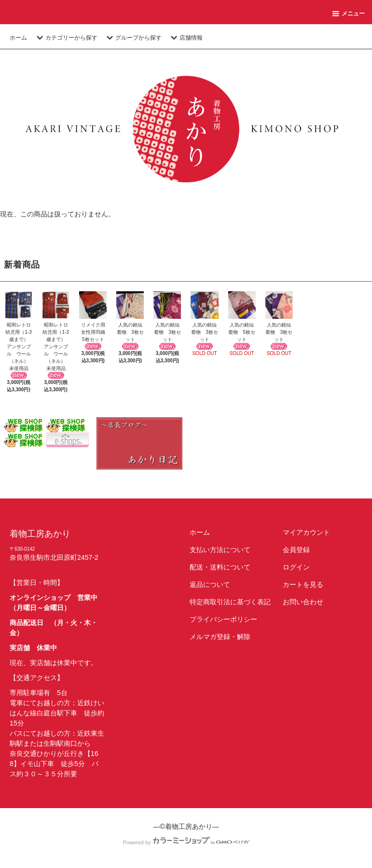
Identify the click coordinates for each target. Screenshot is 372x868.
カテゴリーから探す (66, 38)
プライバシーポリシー (223, 619)
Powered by (186, 842)
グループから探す (133, 38)
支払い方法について (220, 550)
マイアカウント (306, 532)
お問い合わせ (303, 602)
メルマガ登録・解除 (220, 637)
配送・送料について (220, 567)
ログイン (296, 567)
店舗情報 (185, 38)
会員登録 (296, 550)
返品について (210, 584)
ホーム (18, 38)
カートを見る (303, 584)
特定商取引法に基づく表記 (230, 602)
